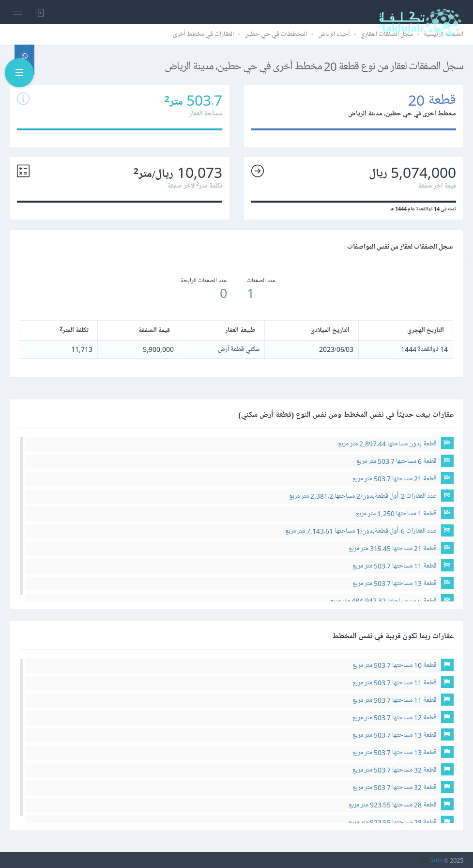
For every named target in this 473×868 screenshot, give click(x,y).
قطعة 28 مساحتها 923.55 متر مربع (393, 805)
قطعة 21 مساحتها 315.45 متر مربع (393, 548)
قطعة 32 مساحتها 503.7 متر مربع (395, 770)
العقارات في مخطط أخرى (203, 34)
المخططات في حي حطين (276, 34)
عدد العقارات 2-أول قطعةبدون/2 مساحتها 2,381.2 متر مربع (363, 496)
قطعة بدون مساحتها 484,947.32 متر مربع (383, 601)
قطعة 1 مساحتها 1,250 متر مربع (396, 513)
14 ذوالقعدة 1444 (424, 349)
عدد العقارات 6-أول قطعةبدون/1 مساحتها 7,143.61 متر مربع (361, 531)
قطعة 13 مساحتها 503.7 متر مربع (395, 583)
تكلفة (436, 860)
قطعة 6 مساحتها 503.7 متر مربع (397, 461)
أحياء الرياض (334, 34)
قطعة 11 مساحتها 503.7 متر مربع (395, 566)
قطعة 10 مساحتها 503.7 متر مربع (395, 665)
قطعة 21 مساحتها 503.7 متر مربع (395, 479)
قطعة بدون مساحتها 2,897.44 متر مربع (387, 444)
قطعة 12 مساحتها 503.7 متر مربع (395, 718)
